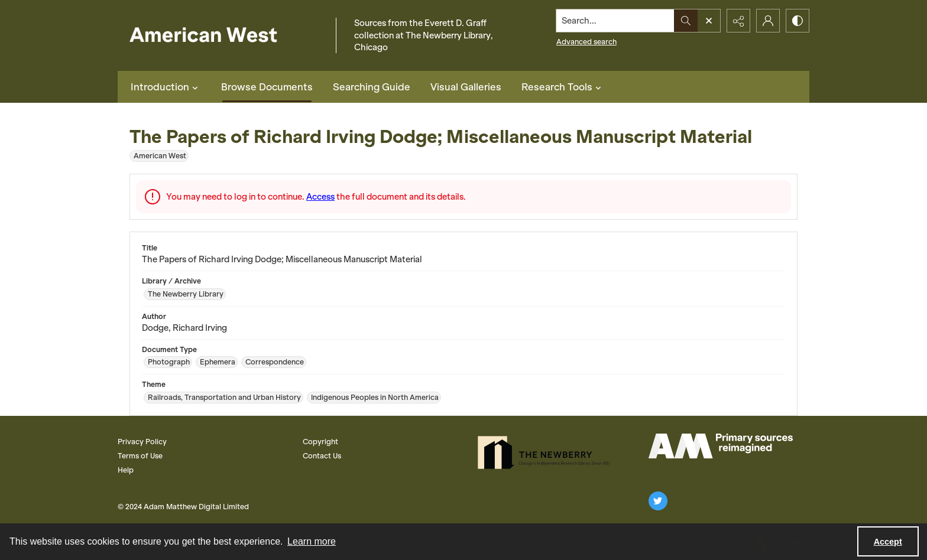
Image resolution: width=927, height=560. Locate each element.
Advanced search (586, 42)
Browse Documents (267, 87)
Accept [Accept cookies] (888, 542)
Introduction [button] (166, 87)
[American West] (224, 36)
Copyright (320, 442)
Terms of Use (140, 456)
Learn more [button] (312, 541)
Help (126, 470)
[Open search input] (709, 21)
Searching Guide (372, 87)
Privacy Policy (142, 442)
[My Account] (768, 21)
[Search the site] (615, 21)
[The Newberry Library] (547, 452)
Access (320, 197)
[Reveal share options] (738, 21)
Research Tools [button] (563, 87)
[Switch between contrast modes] (798, 21)
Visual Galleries (466, 87)
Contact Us (322, 456)
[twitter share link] (658, 501)
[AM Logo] (721, 446)
